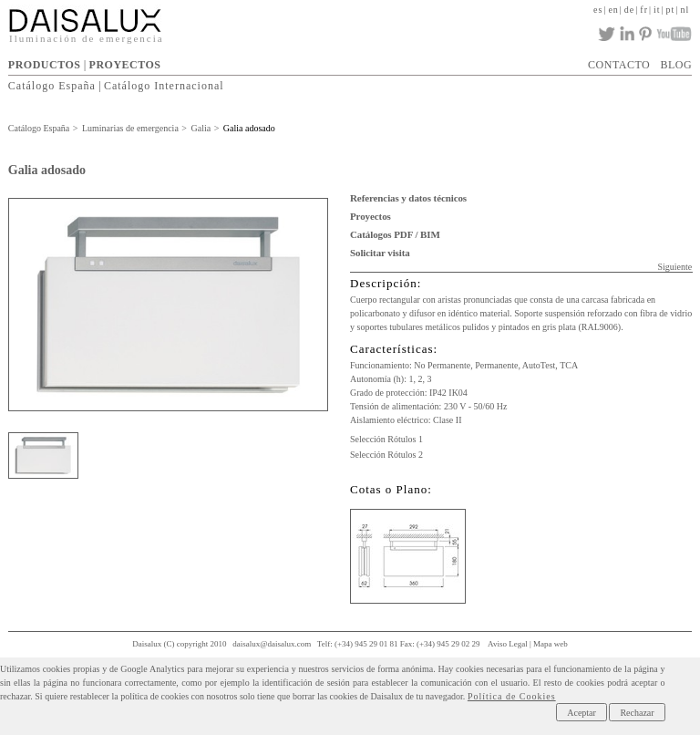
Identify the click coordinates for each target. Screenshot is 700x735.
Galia (201, 128)
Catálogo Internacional (164, 86)
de (629, 10)
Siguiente (674, 267)
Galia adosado (249, 128)
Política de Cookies (512, 696)
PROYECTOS (125, 65)
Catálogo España (52, 86)
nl (685, 10)
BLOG (676, 65)
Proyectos (371, 216)
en (613, 10)
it (657, 10)
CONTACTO (619, 65)
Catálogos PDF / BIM (395, 234)
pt (671, 10)
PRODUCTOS (45, 65)
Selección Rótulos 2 (386, 455)
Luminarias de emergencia (130, 128)
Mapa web (551, 644)
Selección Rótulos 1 (386, 439)
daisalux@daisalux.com (272, 644)
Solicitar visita (380, 253)
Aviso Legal (508, 644)
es (598, 10)
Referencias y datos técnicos (408, 198)
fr (644, 10)
